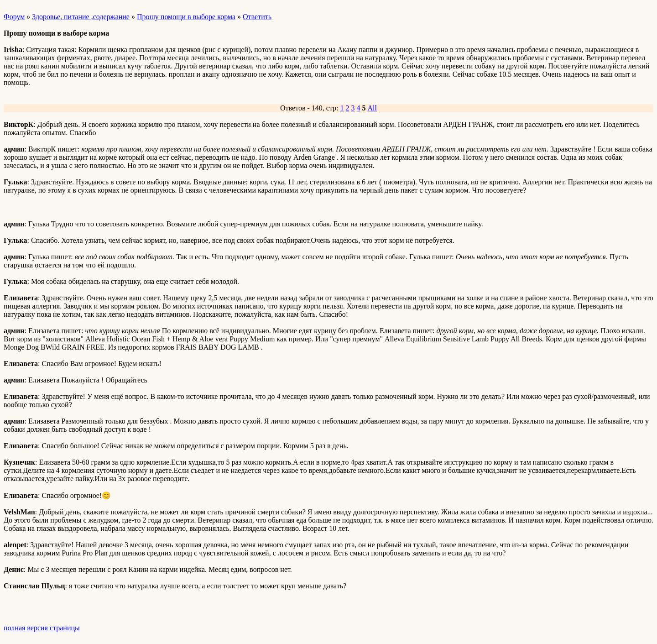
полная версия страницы (42, 628)
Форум (14, 17)
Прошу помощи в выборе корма (186, 17)
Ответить (257, 17)
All (372, 108)
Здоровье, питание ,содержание (81, 17)
